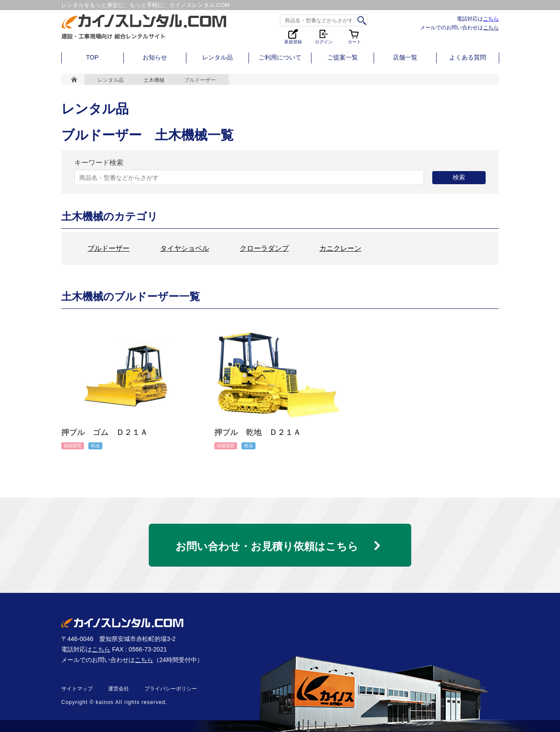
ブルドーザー (108, 249)
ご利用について (280, 57)
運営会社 (119, 689)
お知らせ (155, 57)
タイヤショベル (185, 249)
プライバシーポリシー (171, 689)
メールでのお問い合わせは (459, 27)
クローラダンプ (264, 249)
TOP (93, 57)
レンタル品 (217, 57)
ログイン (324, 36)
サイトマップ (77, 689)
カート (354, 36)
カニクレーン (340, 249)
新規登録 (293, 36)
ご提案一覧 (343, 57)
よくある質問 (468, 57)
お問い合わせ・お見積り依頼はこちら (267, 546)
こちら (491, 19)
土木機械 (154, 80)
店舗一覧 (405, 57)
